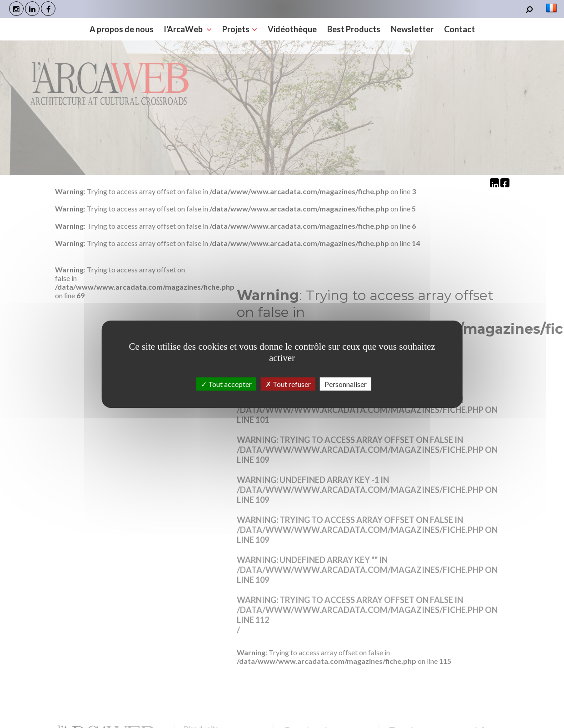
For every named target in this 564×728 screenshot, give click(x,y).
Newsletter (338, 34)
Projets (169, 34)
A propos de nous (54, 34)
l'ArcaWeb (119, 34)
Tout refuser (288, 384)
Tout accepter (226, 384)
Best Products (281, 34)
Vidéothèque (220, 34)
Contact (384, 34)
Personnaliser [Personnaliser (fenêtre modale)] (346, 384)
